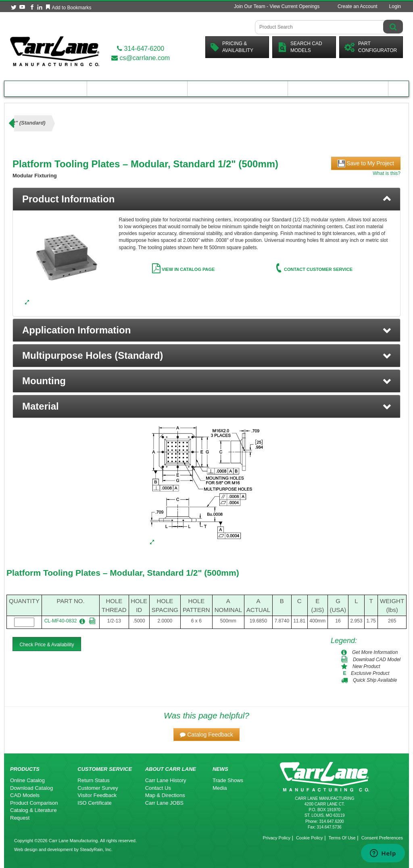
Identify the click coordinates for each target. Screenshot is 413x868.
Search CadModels (300, 47)
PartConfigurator (371, 47)
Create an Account (358, 6)
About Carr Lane (338, 88)
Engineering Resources (137, 88)
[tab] (206, 199)
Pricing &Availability (232, 47)
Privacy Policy (276, 838)
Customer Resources (238, 88)
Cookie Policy (310, 838)
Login (395, 6)
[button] (206, 330)
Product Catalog (46, 88)
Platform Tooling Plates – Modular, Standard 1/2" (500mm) (123, 573)
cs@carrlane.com (141, 58)
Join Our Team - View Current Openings (277, 6)
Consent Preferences (382, 838)
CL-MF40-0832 (61, 621)
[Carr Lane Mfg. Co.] (55, 51)
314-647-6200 (141, 49)
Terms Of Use (342, 838)
